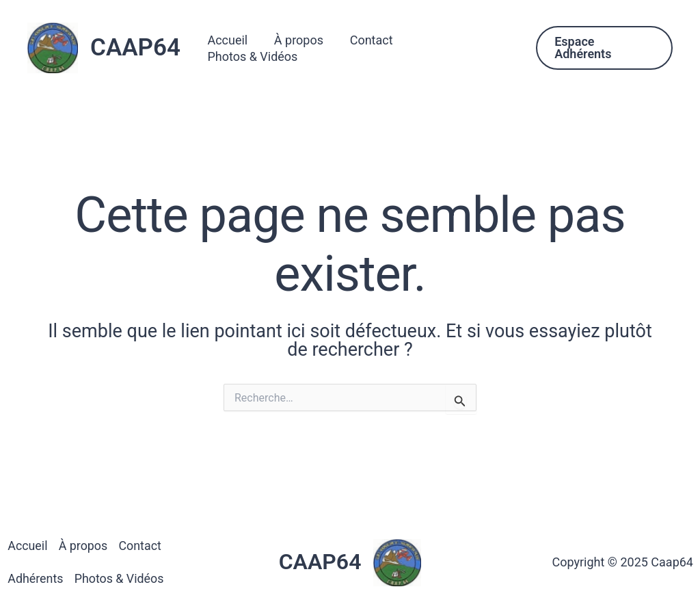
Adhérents (35, 578)
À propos (303, 47)
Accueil (233, 47)
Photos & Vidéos (465, 47)
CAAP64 (135, 48)
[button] (604, 48)
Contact (374, 47)
